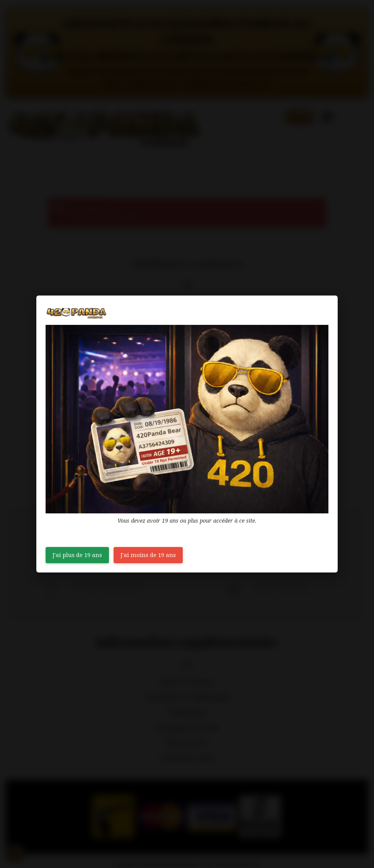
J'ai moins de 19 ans (148, 555)
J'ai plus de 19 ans (77, 555)
